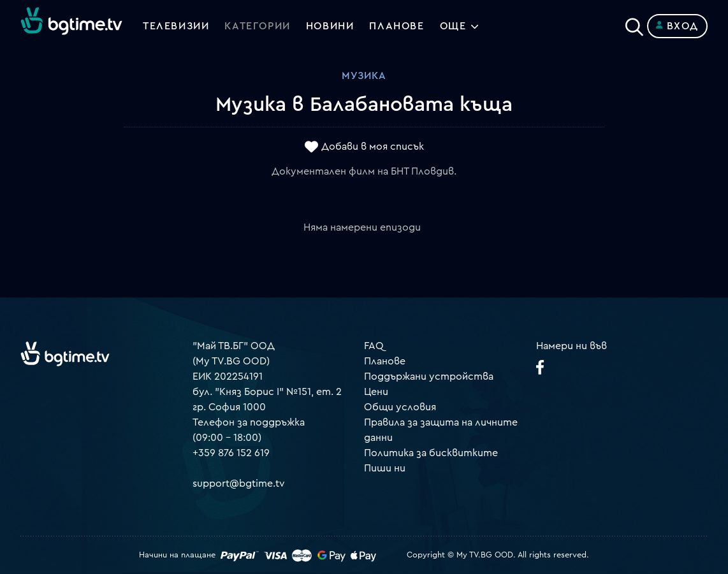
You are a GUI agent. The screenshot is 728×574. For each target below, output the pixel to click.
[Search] (634, 24)
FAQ (374, 346)
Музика (364, 76)
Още (453, 26)
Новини (330, 26)
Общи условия (400, 407)
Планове (385, 361)
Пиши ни (385, 468)
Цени (376, 392)
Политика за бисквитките (431, 453)
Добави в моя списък (373, 147)
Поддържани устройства (429, 377)
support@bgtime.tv (239, 484)
